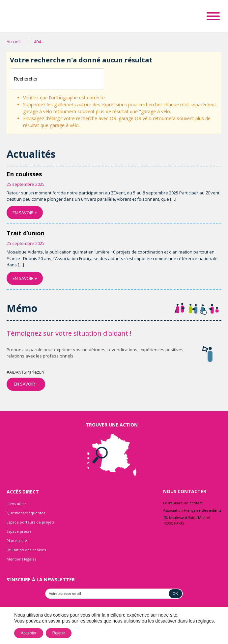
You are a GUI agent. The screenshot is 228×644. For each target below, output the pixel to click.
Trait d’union (26, 233)
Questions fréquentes (26, 513)
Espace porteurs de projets (30, 522)
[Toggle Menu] (213, 16)
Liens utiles (16, 504)
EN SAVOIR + (25, 213)
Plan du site (17, 541)
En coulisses (24, 174)
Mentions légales (21, 559)
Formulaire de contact (183, 503)
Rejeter (59, 633)
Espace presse (19, 531)
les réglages (201, 621)
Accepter (28, 633)
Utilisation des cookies (26, 550)
